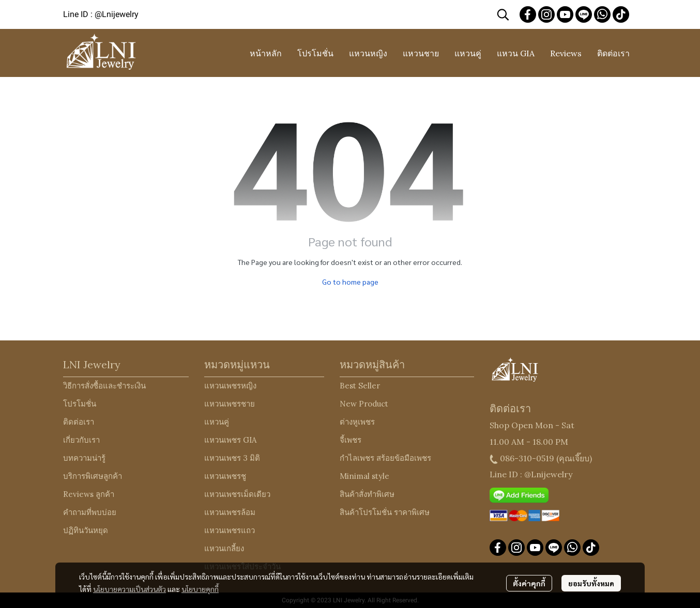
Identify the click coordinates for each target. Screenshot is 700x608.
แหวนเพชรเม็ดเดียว (237, 494)
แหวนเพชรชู (225, 476)
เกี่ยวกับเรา (81, 440)
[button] (503, 14)
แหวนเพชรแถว (230, 530)
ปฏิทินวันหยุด (86, 530)
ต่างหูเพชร (357, 422)
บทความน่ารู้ (84, 458)
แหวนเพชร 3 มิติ (232, 458)
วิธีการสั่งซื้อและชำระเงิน (104, 386)
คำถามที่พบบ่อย (90, 512)
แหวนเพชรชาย (230, 404)
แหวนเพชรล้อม (230, 512)
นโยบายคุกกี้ (200, 589)
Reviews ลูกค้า (89, 494)
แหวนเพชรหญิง (230, 386)
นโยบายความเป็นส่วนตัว (130, 589)
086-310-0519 (527, 458)
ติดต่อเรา (79, 422)
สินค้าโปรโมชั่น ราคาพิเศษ (385, 512)
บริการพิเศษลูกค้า (93, 476)
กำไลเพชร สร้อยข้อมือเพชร (385, 458)
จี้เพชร (351, 440)
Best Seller (360, 386)
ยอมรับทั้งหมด (591, 583)
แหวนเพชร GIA (230, 440)
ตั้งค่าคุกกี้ (529, 583)
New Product (364, 404)
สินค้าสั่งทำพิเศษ (367, 494)
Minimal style (364, 476)
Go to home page (350, 282)
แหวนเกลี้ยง (224, 548)
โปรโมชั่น (80, 404)
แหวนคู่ (217, 422)
